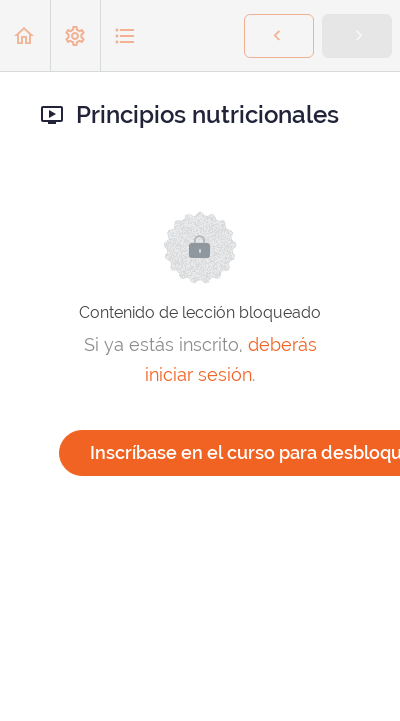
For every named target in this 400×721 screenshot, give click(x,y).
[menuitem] (75, 35)
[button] (25, 35)
